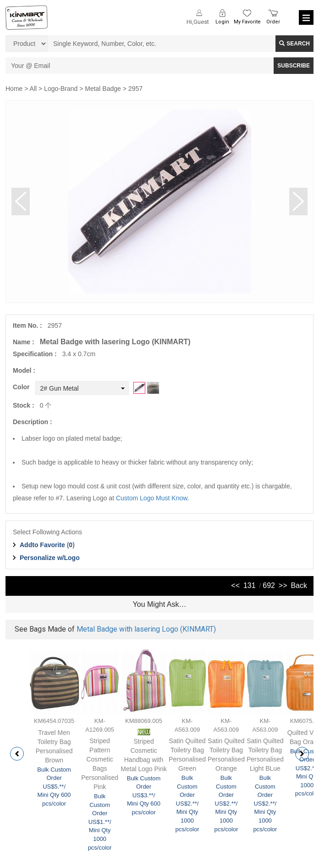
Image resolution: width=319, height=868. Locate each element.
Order (273, 22)
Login (222, 22)
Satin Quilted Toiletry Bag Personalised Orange (226, 755)
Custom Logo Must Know (152, 498)
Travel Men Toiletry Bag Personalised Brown (54, 746)
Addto (42, 545)
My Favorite (247, 22)
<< (235, 585)
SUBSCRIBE (294, 66)
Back (299, 585)
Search (294, 44)
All (33, 89)
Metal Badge (103, 89)
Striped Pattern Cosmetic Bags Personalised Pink (100, 764)
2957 (135, 89)
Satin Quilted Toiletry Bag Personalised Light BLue (265, 755)
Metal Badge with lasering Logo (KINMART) (146, 629)
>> (283, 585)
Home (14, 89)
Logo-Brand (61, 89)
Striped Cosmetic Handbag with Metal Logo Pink (143, 755)
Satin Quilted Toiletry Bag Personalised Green (187, 755)
